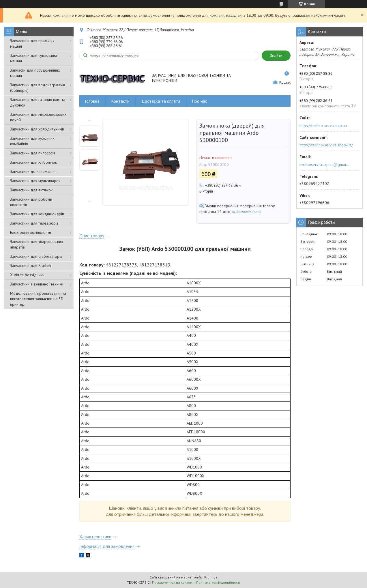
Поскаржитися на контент (173, 582)
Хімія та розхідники (27, 275)
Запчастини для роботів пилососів (31, 202)
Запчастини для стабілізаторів (36, 256)
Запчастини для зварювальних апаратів (37, 244)
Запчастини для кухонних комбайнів (32, 141)
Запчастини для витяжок (31, 190)
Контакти (120, 101)
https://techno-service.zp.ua (323, 126)
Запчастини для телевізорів (34, 223)
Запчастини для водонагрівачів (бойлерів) (38, 88)
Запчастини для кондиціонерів (37, 214)
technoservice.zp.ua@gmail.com (325, 165)
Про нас (200, 101)
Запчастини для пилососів (33, 153)
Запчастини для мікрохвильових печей (38, 117)
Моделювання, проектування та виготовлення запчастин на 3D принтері (38, 299)
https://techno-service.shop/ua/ (326, 145)
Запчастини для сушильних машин (34, 58)
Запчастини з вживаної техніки (37, 284)
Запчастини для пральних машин (32, 43)
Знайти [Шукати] (276, 56)
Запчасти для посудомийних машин (35, 73)
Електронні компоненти (31, 232)
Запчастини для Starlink (31, 266)
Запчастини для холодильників (37, 129)
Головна (92, 101)
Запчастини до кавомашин (33, 171)
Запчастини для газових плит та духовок (38, 102)
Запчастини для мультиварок (35, 181)
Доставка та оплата (161, 101)
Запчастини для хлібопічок (33, 162)
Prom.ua (211, 577)
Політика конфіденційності (218, 582)
